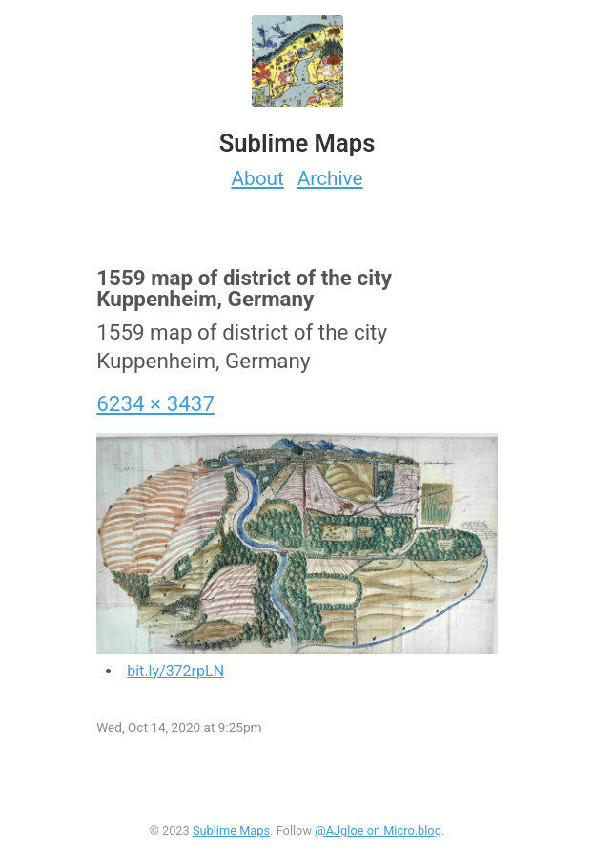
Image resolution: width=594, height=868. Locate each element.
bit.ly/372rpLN (175, 671)
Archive (330, 178)
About (257, 178)
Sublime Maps (231, 830)
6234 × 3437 (155, 403)
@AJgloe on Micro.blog (378, 830)
